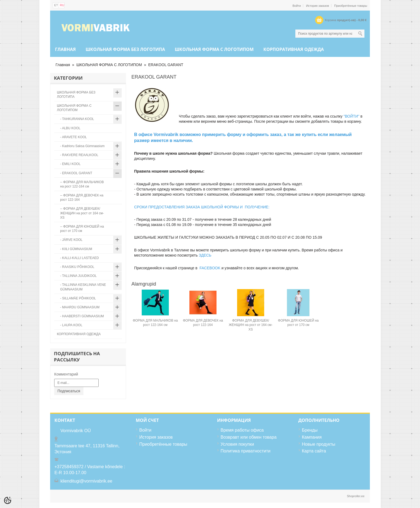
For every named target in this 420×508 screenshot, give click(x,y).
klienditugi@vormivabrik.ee (86, 481)
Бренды (310, 430)
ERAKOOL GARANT (166, 65)
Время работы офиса (242, 430)
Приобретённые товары (351, 6)
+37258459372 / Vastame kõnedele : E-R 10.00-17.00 (90, 470)
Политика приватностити (245, 451)
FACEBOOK (210, 268)
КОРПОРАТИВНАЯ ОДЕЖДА (294, 49)
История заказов (317, 6)
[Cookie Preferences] (8, 500)
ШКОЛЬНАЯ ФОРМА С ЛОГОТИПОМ (214, 49)
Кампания (312, 437)
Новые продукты (319, 444)
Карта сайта (314, 451)
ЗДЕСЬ (205, 255)
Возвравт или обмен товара (249, 437)
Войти (297, 6)
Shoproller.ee (356, 496)
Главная (65, 49)
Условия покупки (237, 444)
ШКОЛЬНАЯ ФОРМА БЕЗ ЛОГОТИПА (125, 49)
